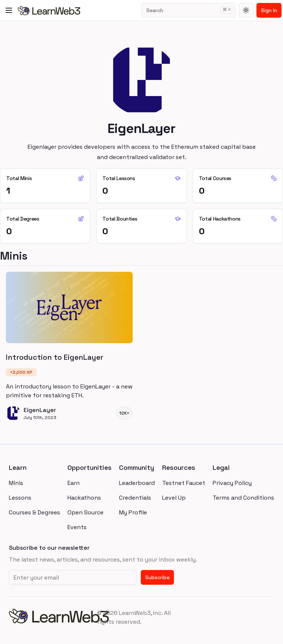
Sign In (269, 10)
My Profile (133, 512)
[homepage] (53, 617)
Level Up (174, 498)
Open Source (85, 512)
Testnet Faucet (184, 483)
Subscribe (157, 577)
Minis (16, 483)
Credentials (135, 498)
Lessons (20, 498)
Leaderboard (137, 483)
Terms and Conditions (243, 498)
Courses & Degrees (34, 512)
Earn (74, 483)
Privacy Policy (232, 483)
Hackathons (84, 498)
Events (77, 527)
